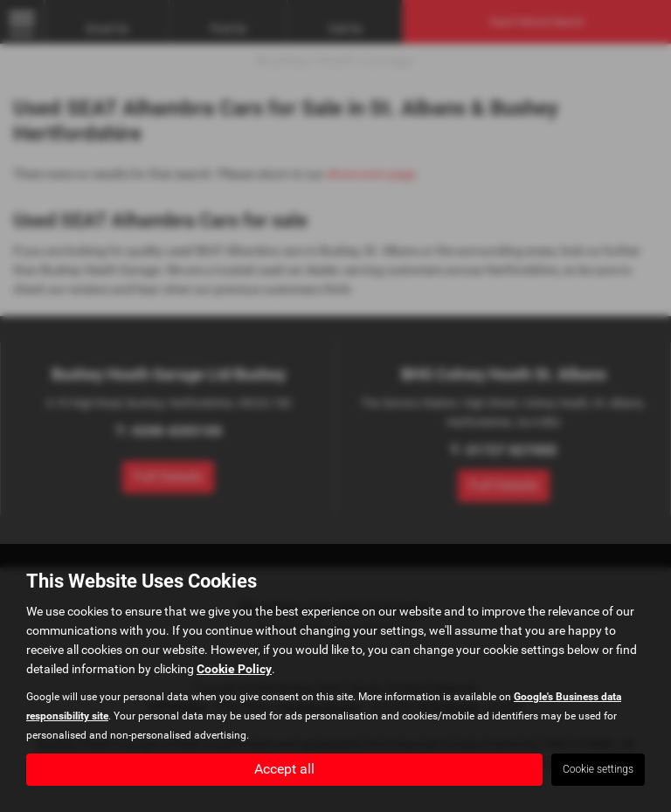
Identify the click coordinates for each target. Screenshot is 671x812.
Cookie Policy (234, 669)
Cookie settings (598, 769)
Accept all (284, 769)
